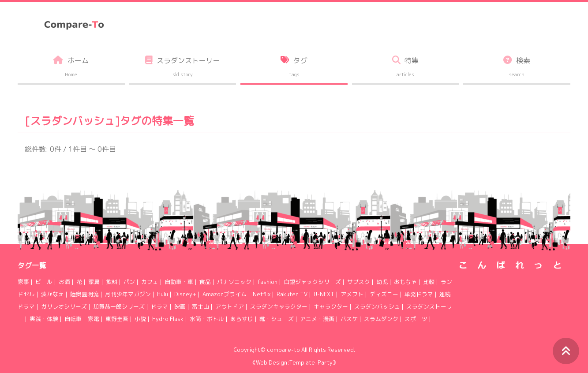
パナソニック (234, 282)
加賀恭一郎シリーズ (119, 306)
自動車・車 (179, 282)
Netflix (262, 294)
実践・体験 (44, 319)
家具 (94, 282)
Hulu (163, 294)
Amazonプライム (225, 294)
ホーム (71, 68)
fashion (268, 282)
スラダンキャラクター (279, 306)
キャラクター (331, 306)
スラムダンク (381, 319)
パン (129, 282)
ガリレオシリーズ (64, 306)
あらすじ (242, 319)
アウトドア (230, 306)
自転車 (73, 319)
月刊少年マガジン (128, 294)
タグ (294, 68)
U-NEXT (324, 294)
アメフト (352, 294)
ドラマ (159, 306)
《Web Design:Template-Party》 (294, 362)
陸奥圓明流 (84, 294)
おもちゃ (405, 282)
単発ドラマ (419, 294)
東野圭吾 (117, 319)
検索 (517, 68)
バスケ (349, 319)
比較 (429, 282)
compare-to (283, 350)
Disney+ (185, 294)
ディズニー (384, 294)
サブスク (359, 282)
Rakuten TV (292, 294)
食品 (205, 282)
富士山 (200, 306)
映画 (180, 306)
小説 (140, 319)
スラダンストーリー (183, 68)
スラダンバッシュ (377, 306)
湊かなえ (52, 294)
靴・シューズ (277, 319)
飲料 (112, 282)
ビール (44, 282)
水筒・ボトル (207, 319)
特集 (406, 68)
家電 (94, 319)
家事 (23, 282)
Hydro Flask (168, 319)
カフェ (150, 282)
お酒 (64, 282)
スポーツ (416, 319)
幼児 (382, 282)
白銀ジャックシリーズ (312, 282)
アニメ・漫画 (317, 319)
